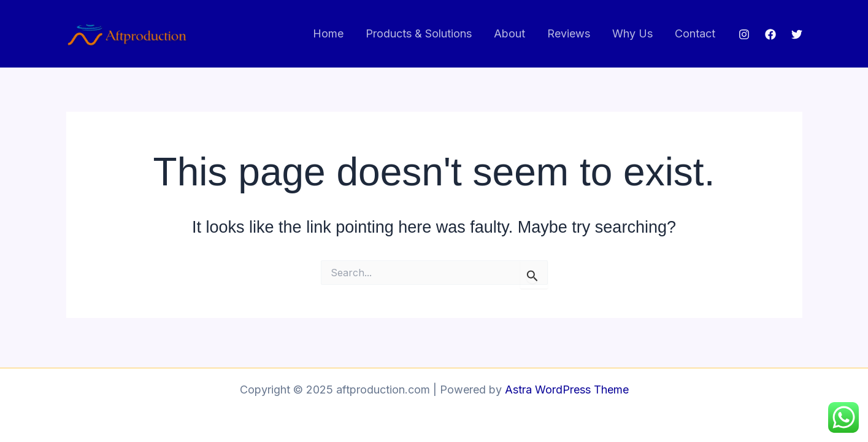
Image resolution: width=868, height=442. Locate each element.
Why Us (632, 33)
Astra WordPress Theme (567, 390)
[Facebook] (770, 34)
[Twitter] (797, 34)
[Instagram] (744, 34)
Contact (695, 33)
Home (328, 33)
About (509, 33)
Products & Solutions (419, 33)
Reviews (569, 33)
